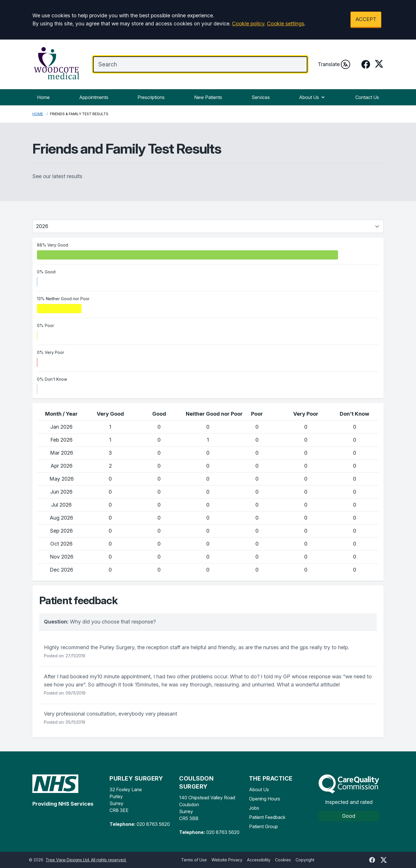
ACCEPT (366, 19)
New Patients (208, 97)
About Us (312, 97)
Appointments (94, 97)
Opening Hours (265, 799)
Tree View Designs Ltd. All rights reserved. (86, 860)
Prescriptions (151, 97)
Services (261, 97)
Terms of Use (194, 860)
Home (43, 97)
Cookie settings (286, 24)
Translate (334, 64)
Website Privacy (227, 860)
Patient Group (263, 826)
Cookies (283, 860)
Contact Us (367, 97)
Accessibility (259, 860)
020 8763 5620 (153, 824)
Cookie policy (248, 24)
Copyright (305, 860)
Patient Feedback (267, 817)
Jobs (254, 808)
